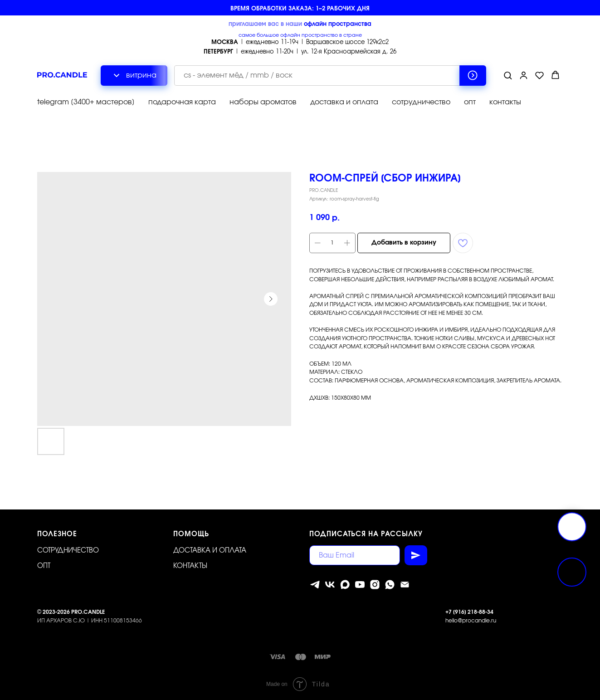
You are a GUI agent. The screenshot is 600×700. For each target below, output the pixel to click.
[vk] (330, 585)
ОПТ (44, 566)
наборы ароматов (263, 102)
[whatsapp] (390, 585)
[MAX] (345, 585)
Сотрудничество (68, 551)
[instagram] (375, 585)
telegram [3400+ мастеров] (86, 102)
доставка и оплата (344, 102)
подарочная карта (182, 102)
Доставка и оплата (210, 551)
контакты (505, 102)
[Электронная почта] (405, 585)
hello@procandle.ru (471, 621)
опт (470, 102)
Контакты (190, 566)
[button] (508, 75)
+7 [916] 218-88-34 (469, 612)
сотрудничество (421, 102)
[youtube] (360, 585)
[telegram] (315, 585)
